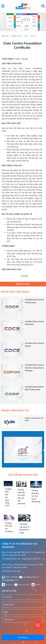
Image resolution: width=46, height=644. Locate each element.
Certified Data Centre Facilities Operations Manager (34, 368)
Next (44, 450)
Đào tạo (5, 36)
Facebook (7, 585)
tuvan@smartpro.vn (10, 580)
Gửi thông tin (23, 638)
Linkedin (36, 585)
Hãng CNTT (17, 36)
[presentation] (21, 627)
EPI (26, 36)
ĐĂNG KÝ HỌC (23, 284)
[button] (3, 6)
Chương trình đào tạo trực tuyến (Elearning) (36, 496)
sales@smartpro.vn (31, 577)
